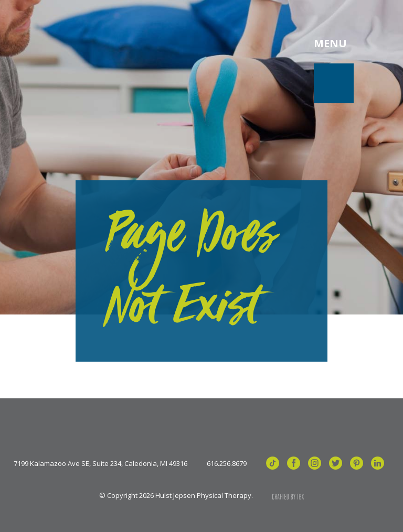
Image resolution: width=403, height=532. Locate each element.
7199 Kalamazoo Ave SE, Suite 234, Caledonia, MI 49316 (100, 464)
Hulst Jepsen (99, 44)
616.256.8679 (227, 464)
